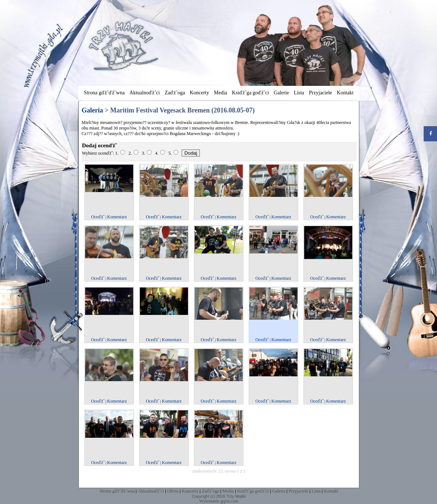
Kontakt (345, 93)
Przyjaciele (320, 93)
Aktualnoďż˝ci (145, 93)
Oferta (173, 491)
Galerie (281, 93)
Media (221, 93)
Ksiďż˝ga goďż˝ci (251, 93)
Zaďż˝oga (175, 93)
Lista (299, 93)
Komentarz (117, 217)
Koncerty (199, 93)
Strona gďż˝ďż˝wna (104, 93)
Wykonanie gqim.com (219, 501)
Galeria (279, 491)
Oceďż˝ (98, 217)
